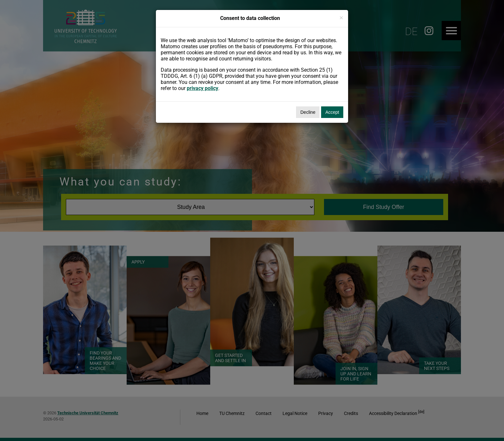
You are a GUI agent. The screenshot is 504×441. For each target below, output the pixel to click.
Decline (308, 112)
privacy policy (203, 88)
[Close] (341, 18)
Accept (332, 112)
